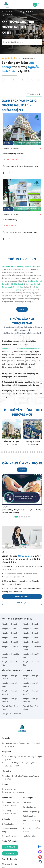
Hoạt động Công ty (31, 836)
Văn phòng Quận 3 (10, 628)
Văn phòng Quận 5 (10, 633)
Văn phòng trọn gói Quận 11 (31, 700)
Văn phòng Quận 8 (10, 637)
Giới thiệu (27, 802)
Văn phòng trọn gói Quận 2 (31, 677)
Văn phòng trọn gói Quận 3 (10, 685)
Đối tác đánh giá (30, 816)
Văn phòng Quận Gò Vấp (10, 663)
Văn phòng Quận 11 (31, 642)
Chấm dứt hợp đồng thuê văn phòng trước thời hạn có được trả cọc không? (22, 511)
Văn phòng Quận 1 (10, 624)
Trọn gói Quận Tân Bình (11, 714)
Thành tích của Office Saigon (32, 830)
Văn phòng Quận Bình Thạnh (32, 648)
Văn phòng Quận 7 (31, 633)
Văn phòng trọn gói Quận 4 (31, 685)
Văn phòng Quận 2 (31, 624)
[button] (2, 452)
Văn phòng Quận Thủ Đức (32, 663)
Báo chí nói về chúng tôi (31, 822)
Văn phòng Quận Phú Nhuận (11, 656)
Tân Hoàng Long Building (13, 153)
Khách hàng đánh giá (32, 812)
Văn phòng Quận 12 (10, 647)
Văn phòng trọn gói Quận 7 (31, 692)
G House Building (10, 219)
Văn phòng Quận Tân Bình (31, 656)
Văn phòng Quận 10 (10, 642)
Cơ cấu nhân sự (29, 807)
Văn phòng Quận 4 (31, 628)
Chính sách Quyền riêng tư (9, 830)
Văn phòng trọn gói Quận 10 (10, 700)
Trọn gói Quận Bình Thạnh (10, 708)
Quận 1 (37, 166)
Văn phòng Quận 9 (31, 637)
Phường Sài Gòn (29, 166)
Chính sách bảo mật (10, 824)
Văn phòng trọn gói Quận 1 (10, 677)
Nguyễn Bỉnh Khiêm (16, 166)
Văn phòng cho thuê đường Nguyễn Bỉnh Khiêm (21, 348)
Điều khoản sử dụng (10, 836)
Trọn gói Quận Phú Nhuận (30, 708)
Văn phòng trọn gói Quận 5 (10, 692)
